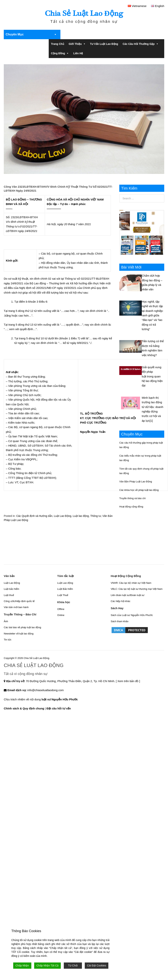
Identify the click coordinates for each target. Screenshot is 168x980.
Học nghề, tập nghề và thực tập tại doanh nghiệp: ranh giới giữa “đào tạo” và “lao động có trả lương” (153, 315)
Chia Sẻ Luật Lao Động (84, 13)
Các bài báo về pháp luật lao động (22, 627)
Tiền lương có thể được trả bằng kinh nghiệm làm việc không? (153, 348)
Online (61, 615)
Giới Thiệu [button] (75, 44)
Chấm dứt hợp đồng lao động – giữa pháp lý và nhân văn (152, 282)
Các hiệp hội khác (121, 601)
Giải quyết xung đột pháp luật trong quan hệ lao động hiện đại (152, 376)
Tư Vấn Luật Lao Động (104, 44)
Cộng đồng (58, 53)
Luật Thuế (63, 595)
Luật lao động (81, 516)
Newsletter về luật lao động (19, 634)
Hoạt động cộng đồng (131, 507)
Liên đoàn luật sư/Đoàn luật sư (128, 595)
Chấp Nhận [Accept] (22, 965)
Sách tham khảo (120, 621)
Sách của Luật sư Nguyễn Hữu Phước (132, 615)
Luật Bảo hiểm (65, 589)
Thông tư (96, 516)
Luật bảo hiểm (12, 589)
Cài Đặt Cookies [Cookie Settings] (97, 965)
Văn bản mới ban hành (16, 607)
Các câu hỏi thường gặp (139, 44)
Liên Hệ (78, 53)
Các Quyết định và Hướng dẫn (34, 516)
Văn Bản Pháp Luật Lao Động (136, 482)
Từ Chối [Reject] (73, 965)
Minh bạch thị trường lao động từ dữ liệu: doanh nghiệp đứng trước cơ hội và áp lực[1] (153, 409)
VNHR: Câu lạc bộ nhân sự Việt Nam (131, 583)
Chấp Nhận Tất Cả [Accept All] (47, 965)
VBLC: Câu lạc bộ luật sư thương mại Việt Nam (137, 589)
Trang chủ (58, 44)
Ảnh (6, 621)
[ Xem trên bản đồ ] (128, 681)
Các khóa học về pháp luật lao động (139, 490)
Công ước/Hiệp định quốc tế (19, 601)
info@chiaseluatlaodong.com (46, 690)
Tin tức (8, 640)
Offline (61, 609)
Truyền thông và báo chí (133, 498)
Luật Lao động (65, 583)
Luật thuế (9, 595)
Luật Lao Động (62, 516)
